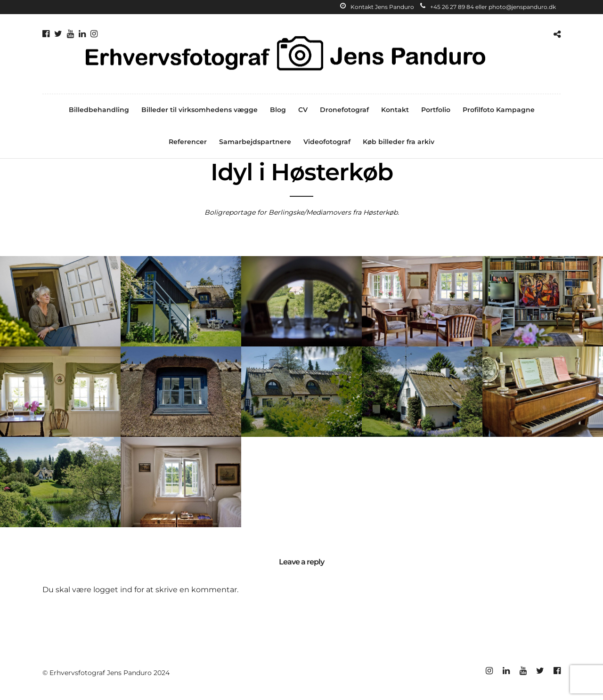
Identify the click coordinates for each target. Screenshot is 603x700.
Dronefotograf (344, 110)
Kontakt (395, 110)
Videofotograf (327, 142)
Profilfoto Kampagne (499, 110)
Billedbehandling (99, 110)
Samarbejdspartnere (255, 142)
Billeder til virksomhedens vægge (200, 110)
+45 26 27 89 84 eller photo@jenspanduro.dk (488, 7)
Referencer (188, 142)
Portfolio (436, 110)
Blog (278, 110)
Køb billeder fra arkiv (399, 142)
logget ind (113, 590)
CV (303, 110)
